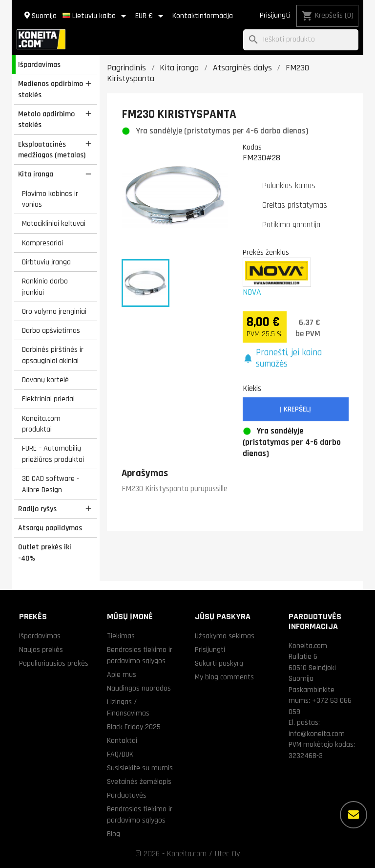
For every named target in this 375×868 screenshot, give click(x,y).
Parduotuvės (127, 795)
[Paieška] (301, 40)
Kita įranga (36, 174)
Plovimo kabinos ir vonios (50, 199)
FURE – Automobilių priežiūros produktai (53, 454)
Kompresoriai (42, 243)
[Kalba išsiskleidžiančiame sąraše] (96, 16)
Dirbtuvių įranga (46, 262)
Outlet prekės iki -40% (45, 553)
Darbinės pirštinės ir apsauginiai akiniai (53, 355)
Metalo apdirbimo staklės (46, 119)
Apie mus (122, 674)
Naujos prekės (41, 650)
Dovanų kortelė (45, 380)
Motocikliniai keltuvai (54, 223)
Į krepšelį (295, 409)
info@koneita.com (317, 734)
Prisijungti (275, 15)
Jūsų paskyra (223, 617)
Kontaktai (122, 740)
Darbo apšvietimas (51, 330)
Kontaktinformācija (203, 16)
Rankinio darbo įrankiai (45, 287)
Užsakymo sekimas (225, 636)
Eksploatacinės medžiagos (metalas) (52, 150)
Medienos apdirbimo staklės (51, 89)
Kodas (252, 147)
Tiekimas (121, 636)
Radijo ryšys (37, 509)
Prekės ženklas (266, 252)
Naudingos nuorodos (139, 688)
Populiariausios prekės (54, 663)
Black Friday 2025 (134, 727)
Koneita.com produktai (41, 424)
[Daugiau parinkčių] (354, 815)
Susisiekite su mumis (140, 768)
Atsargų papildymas (50, 528)
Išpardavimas (39, 65)
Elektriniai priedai (48, 399)
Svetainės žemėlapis (139, 781)
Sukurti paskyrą (219, 663)
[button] (296, 358)
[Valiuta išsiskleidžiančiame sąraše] (151, 16)
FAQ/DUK (120, 754)
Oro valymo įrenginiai (54, 311)
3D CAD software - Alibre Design (51, 484)
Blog (114, 834)
